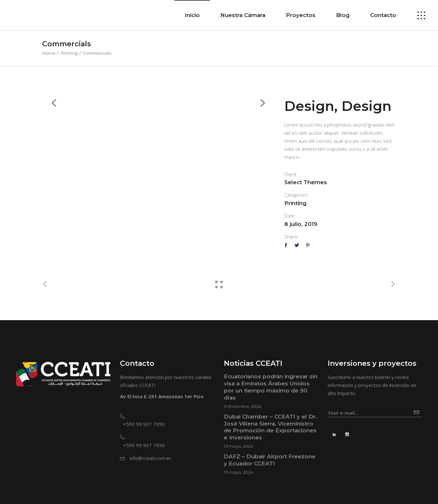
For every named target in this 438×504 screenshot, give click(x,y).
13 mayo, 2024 (238, 446)
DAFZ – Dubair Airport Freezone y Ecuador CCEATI (270, 460)
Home (49, 53)
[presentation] (54, 103)
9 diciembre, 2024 (243, 406)
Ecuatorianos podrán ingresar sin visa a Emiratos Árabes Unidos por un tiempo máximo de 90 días (271, 387)
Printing (69, 53)
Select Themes (306, 182)
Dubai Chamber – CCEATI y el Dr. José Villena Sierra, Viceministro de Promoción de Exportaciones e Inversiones (270, 427)
